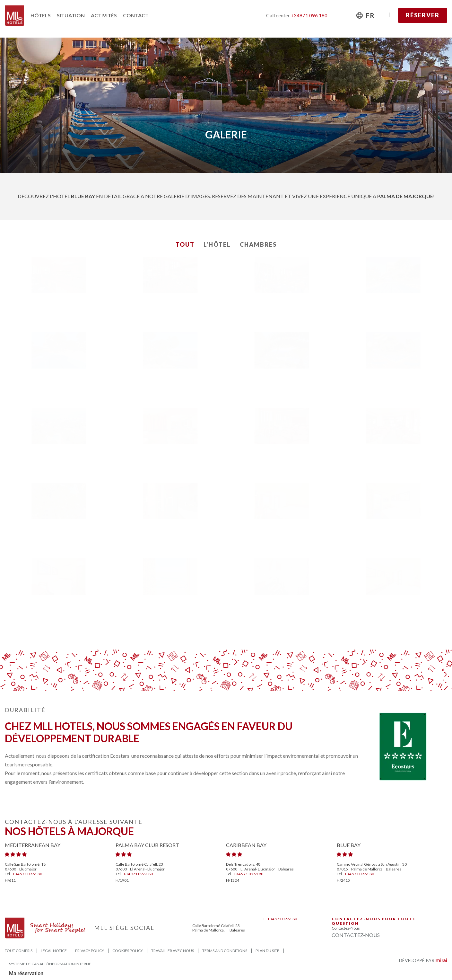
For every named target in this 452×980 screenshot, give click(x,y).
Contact (136, 15)
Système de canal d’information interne (50, 964)
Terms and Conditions (225, 951)
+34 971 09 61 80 (27, 874)
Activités (104, 15)
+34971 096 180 (309, 15)
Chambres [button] (258, 244)
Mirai (441, 960)
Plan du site (267, 951)
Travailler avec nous (173, 951)
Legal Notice (54, 951)
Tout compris (19, 951)
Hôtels (41, 15)
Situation (71, 15)
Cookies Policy (128, 951)
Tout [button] (185, 244)
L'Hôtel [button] (217, 244)
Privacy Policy (90, 951)
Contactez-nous (346, 928)
